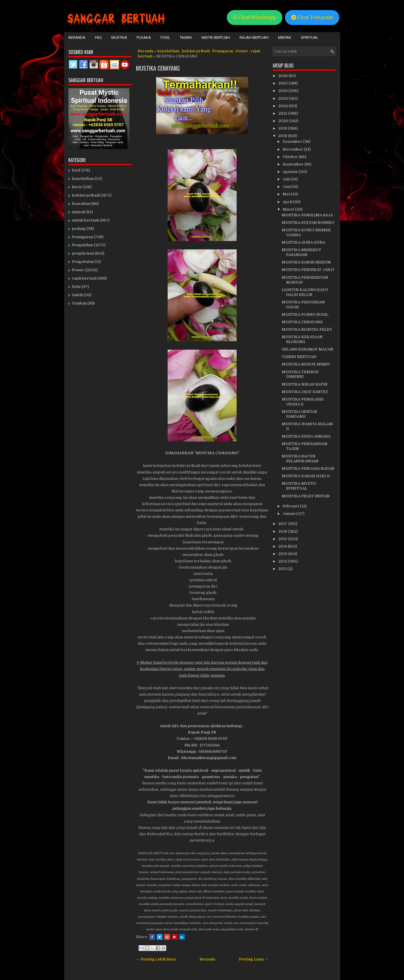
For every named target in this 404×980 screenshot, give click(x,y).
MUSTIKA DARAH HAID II (306, 476)
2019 (283, 128)
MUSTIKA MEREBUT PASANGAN (301, 252)
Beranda (77, 37)
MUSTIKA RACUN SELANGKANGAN (300, 459)
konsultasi (81, 204)
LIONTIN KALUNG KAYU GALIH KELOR (305, 292)
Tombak (79, 303)
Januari (290, 514)
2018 (283, 136)
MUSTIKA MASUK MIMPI (306, 364)
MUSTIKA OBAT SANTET (305, 392)
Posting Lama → (254, 959)
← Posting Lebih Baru (156, 959)
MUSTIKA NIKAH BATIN (305, 384)
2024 (283, 91)
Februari (291, 506)
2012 (283, 561)
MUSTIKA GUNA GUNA (304, 242)
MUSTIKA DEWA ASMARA (306, 436)
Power (242, 51)
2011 (283, 569)
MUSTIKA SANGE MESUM (306, 262)
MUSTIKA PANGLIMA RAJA (307, 215)
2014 (283, 546)
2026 (284, 76)
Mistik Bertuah (216, 37)
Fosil (165, 37)
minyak (79, 212)
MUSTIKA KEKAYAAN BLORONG (302, 339)
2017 (283, 524)
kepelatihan (168, 51)
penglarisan (83, 253)
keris (77, 187)
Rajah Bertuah (254, 37)
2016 (283, 531)
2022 (284, 106)
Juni (287, 187)
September (294, 164)
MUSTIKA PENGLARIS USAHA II (303, 402)
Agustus (291, 172)
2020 (284, 121)
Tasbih (186, 37)
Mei (287, 194)
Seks (76, 287)
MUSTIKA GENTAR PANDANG (299, 414)
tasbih (77, 295)
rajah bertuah (84, 278)
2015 (283, 539)
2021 (283, 113)
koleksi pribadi (196, 51)
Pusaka (144, 37)
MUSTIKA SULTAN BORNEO (308, 223)
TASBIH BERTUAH (299, 357)
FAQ (98, 37)
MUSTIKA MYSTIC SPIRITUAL (299, 486)
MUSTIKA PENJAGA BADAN (308, 468)
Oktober (291, 157)
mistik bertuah (85, 220)
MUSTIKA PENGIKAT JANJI (308, 270)
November (293, 149)
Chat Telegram (312, 17)
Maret (289, 209)
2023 (284, 98)
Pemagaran (223, 51)
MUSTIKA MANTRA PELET (307, 329)
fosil (76, 170)
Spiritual (310, 37)
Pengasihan (83, 245)
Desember (293, 141)
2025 (284, 83)
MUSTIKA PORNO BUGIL (305, 314)
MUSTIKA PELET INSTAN (306, 496)
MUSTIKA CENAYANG (158, 68)
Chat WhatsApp (255, 17)
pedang (79, 229)
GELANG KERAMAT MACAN (308, 349)
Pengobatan (83, 262)
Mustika (119, 37)
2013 (283, 554)
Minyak (285, 37)
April (288, 202)
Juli (287, 179)
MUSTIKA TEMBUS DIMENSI (300, 374)
